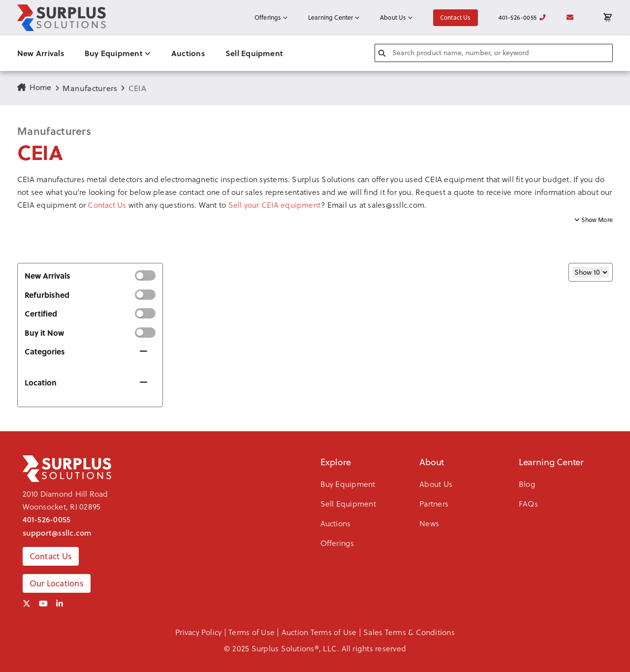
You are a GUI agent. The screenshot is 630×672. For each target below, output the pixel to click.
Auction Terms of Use (319, 632)
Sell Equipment (254, 53)
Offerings (271, 17)
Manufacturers (90, 88)
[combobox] (494, 53)
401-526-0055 (522, 17)
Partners (434, 503)
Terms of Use (252, 632)
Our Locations (57, 583)
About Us (396, 17)
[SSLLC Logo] (62, 18)
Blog (527, 484)
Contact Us (456, 17)
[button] (315, 192)
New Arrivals (41, 53)
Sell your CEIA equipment (275, 205)
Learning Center (334, 17)
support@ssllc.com (57, 533)
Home (34, 87)
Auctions (188, 53)
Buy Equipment (118, 53)
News (429, 523)
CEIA (137, 88)
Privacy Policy (198, 632)
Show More (594, 220)
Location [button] (41, 382)
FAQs (528, 503)
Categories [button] (45, 351)
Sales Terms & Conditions (409, 632)
